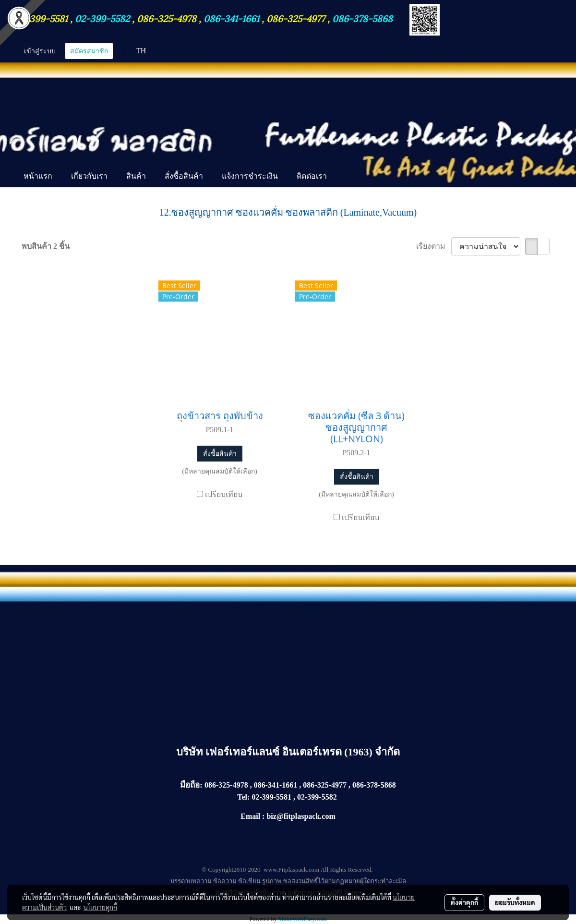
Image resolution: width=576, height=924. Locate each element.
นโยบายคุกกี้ (100, 907)
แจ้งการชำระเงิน (250, 176)
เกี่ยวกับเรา (89, 176)
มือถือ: (191, 785)
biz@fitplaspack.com (301, 816)
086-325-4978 (167, 18)
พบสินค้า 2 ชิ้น (46, 246)
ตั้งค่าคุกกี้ (464, 902)
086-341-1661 (233, 18)
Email (250, 816)
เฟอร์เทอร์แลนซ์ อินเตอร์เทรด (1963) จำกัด (303, 752)
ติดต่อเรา (312, 176)
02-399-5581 (42, 18)
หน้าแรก (38, 176)
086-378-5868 (362, 18)
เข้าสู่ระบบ (40, 51)
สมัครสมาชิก (89, 51)
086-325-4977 (296, 18)
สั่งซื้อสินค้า (184, 176)
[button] (345, 177)
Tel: (243, 797)
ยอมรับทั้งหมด (515, 902)
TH (135, 51)
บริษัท (191, 752)
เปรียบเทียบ (224, 494)
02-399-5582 (102, 18)
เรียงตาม (434, 246)
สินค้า (136, 176)
